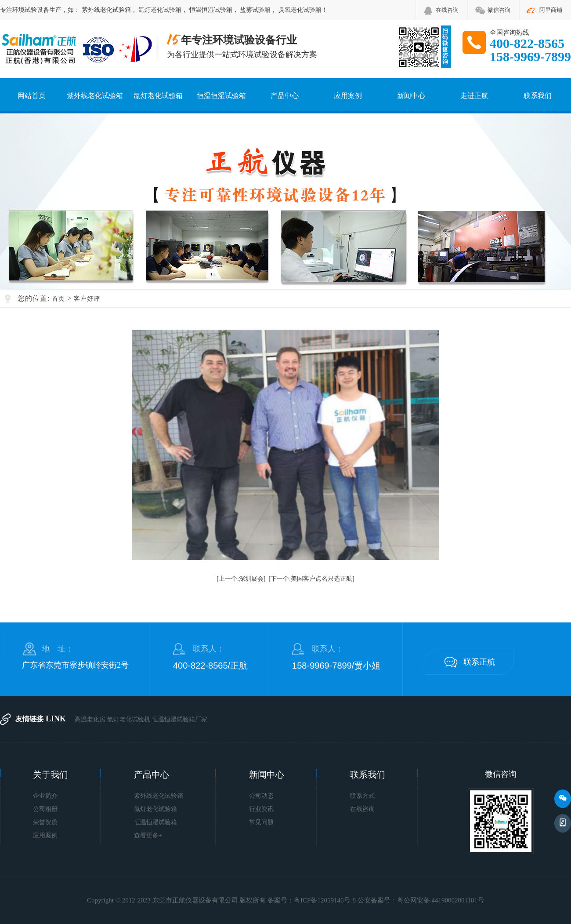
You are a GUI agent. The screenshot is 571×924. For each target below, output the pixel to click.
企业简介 (45, 796)
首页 (58, 299)
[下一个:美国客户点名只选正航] (312, 579)
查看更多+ (148, 835)
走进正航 (474, 96)
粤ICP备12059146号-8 (325, 900)
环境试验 (25, 10)
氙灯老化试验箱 (160, 10)
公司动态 (261, 796)
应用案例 (348, 96)
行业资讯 (261, 809)
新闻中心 (411, 96)
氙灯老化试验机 (129, 719)
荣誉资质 (45, 822)
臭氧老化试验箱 (300, 10)
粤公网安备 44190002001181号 (441, 900)
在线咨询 (447, 10)
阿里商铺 (551, 10)
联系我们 (538, 96)
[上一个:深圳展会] (241, 579)
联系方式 (362, 796)
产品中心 (285, 96)
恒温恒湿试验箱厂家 (180, 719)
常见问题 (261, 822)
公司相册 (45, 809)
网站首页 (32, 96)
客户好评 (87, 299)
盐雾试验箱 (255, 10)
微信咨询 (499, 10)
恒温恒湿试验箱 (211, 10)
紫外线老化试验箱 (106, 10)
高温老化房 (90, 719)
